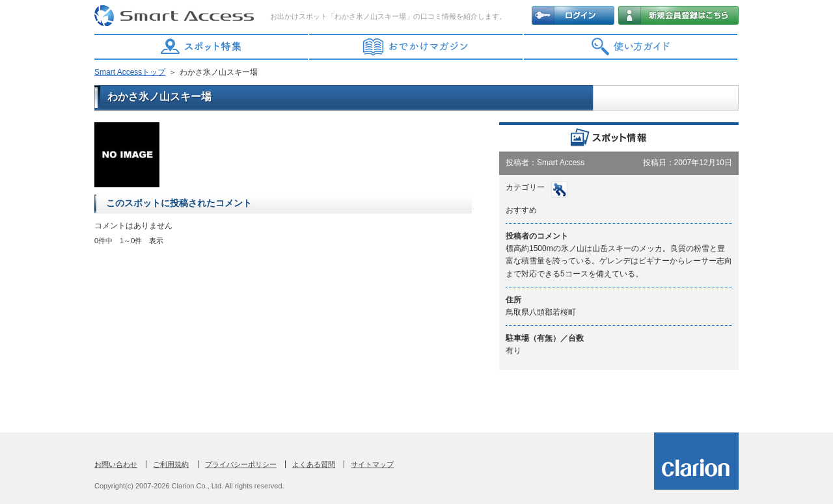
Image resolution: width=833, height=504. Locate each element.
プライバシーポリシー (241, 464)
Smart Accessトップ (130, 72)
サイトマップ (372, 464)
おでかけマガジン (416, 47)
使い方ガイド (631, 47)
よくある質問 (314, 464)
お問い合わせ (116, 464)
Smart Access (176, 16)
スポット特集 (202, 47)
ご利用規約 (171, 464)
